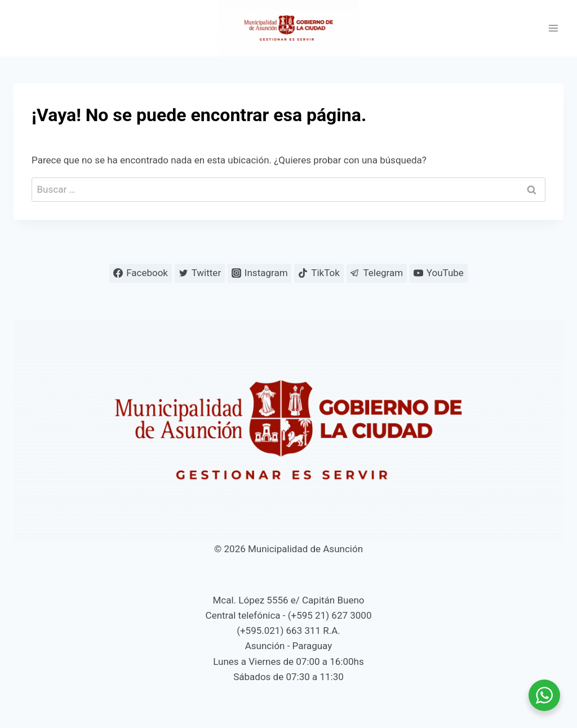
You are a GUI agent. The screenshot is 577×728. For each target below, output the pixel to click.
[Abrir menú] (553, 28)
